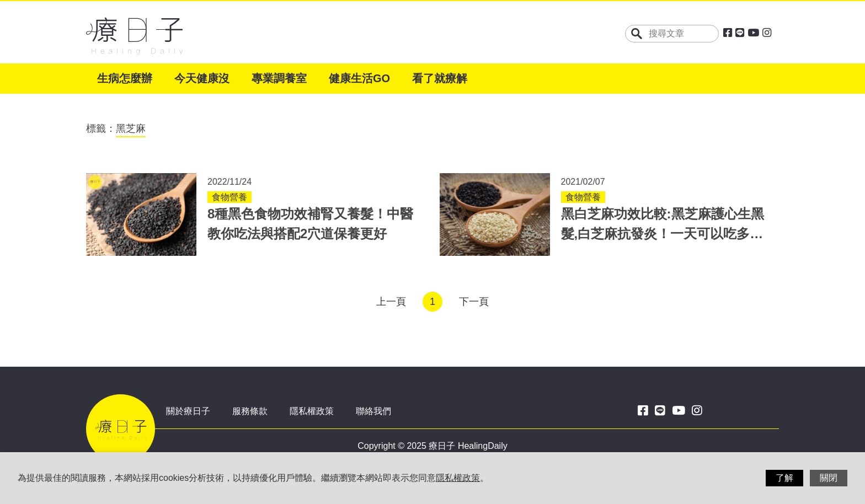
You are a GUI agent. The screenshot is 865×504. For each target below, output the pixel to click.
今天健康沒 (202, 78)
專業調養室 (279, 78)
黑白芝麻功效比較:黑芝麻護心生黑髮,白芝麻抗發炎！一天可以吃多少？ (663, 234)
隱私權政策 (312, 411)
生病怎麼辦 (125, 78)
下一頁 (474, 302)
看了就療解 (440, 78)
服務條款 (250, 411)
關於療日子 (188, 411)
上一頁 (391, 302)
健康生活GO (359, 78)
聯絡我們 (373, 411)
